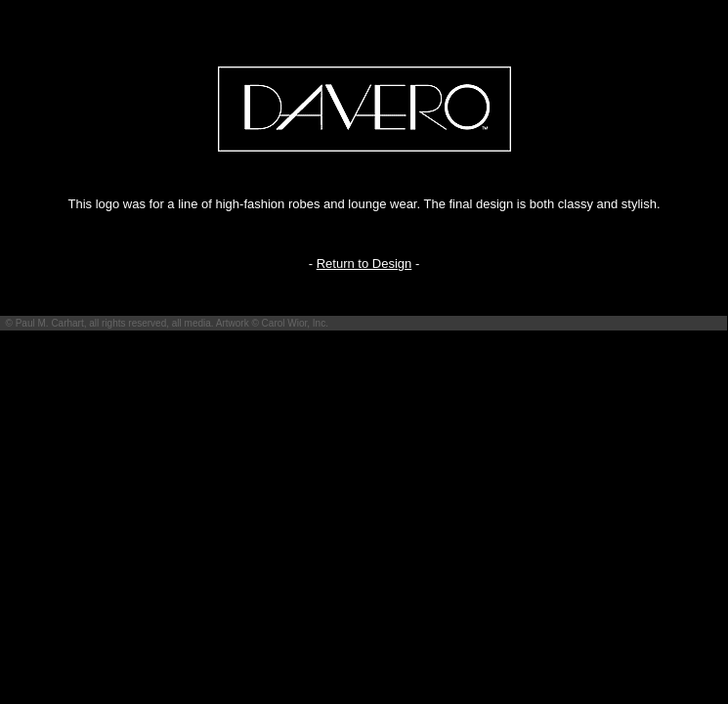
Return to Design (364, 264)
